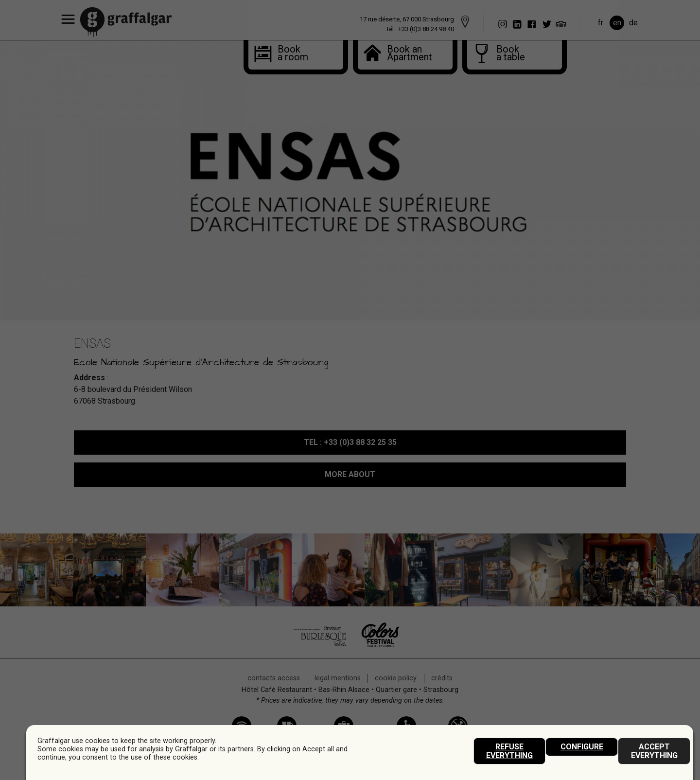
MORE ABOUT (350, 474)
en (617, 23)
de (633, 23)
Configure (582, 747)
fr (601, 23)
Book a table (508, 54)
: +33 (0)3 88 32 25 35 (350, 442)
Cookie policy (396, 678)
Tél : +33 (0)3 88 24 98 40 (420, 29)
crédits (442, 678)
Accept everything (654, 751)
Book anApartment (404, 54)
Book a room (289, 54)
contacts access (274, 678)
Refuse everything (509, 751)
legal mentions (338, 678)
